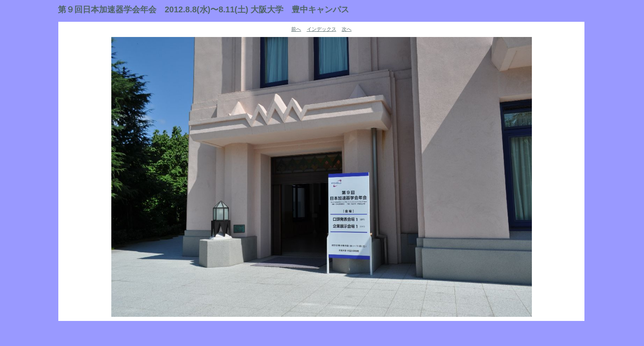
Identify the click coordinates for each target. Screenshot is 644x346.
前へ (296, 29)
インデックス (322, 29)
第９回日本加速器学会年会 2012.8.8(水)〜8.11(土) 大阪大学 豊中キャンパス (204, 9)
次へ (347, 29)
